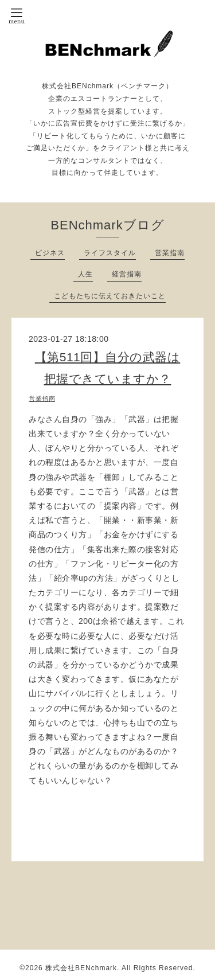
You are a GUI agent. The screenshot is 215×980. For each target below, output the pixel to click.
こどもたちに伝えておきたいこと (110, 296)
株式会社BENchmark (81, 968)
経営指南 (127, 274)
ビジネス (50, 253)
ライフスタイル (110, 253)
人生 (85, 274)
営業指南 (170, 253)
